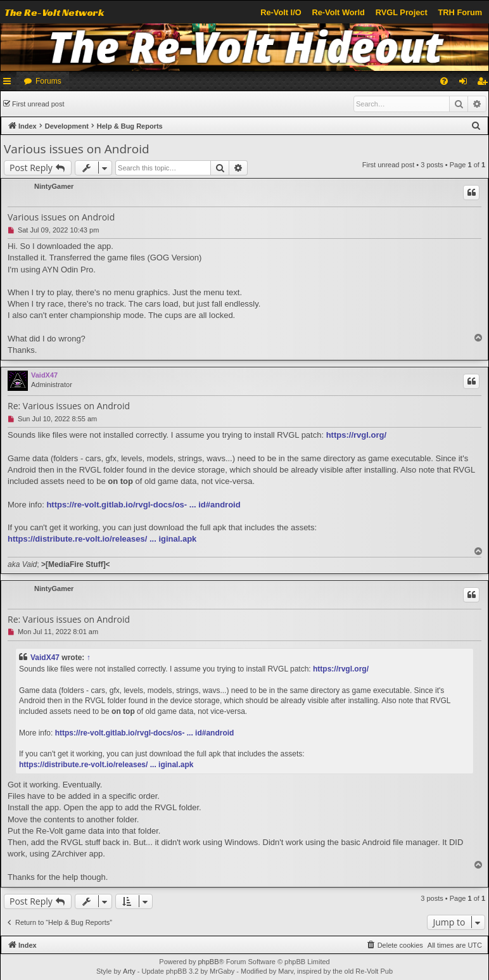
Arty (129, 971)
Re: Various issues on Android (69, 406)
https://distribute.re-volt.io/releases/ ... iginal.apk (102, 539)
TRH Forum (460, 12)
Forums (48, 81)
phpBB (208, 962)
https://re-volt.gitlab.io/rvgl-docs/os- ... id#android (143, 505)
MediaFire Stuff (76, 564)
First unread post (38, 104)
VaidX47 (44, 375)
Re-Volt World (338, 12)
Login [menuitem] (466, 84)
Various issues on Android (77, 149)
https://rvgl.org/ (356, 435)
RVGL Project (402, 12)
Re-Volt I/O (281, 12)
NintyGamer (54, 186)
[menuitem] (444, 81)
